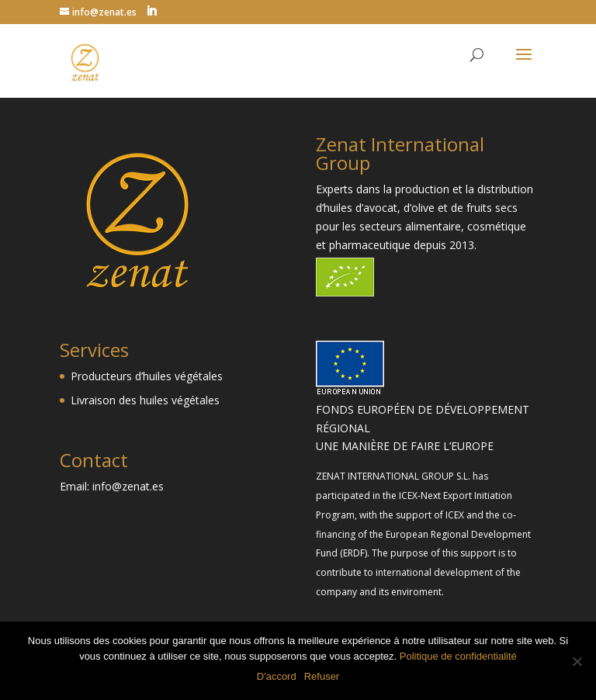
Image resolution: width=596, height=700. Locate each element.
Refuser (322, 676)
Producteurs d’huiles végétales (147, 376)
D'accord (277, 676)
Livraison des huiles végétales (145, 400)
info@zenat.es (128, 486)
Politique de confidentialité (458, 656)
